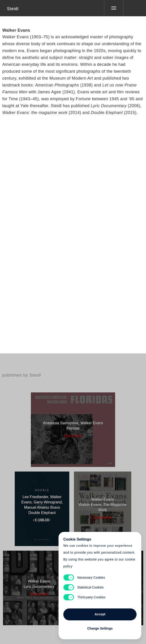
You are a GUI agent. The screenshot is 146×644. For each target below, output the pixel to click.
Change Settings (100, 628)
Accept (100, 614)
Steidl (13, 9)
